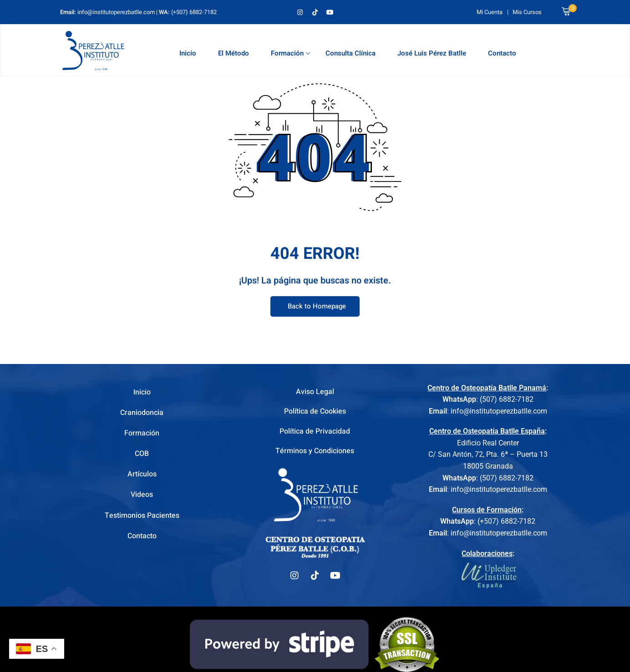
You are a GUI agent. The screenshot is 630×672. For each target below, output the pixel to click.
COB (142, 454)
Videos (142, 495)
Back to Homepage (315, 307)
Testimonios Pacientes (142, 515)
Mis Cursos (527, 12)
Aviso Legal (315, 392)
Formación (290, 53)
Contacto (502, 53)
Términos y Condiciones (315, 454)
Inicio (188, 53)
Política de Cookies (315, 413)
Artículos (142, 474)
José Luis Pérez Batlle (432, 53)
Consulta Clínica (351, 53)
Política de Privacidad (315, 433)
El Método (234, 53)
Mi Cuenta (490, 12)
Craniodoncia (142, 413)
